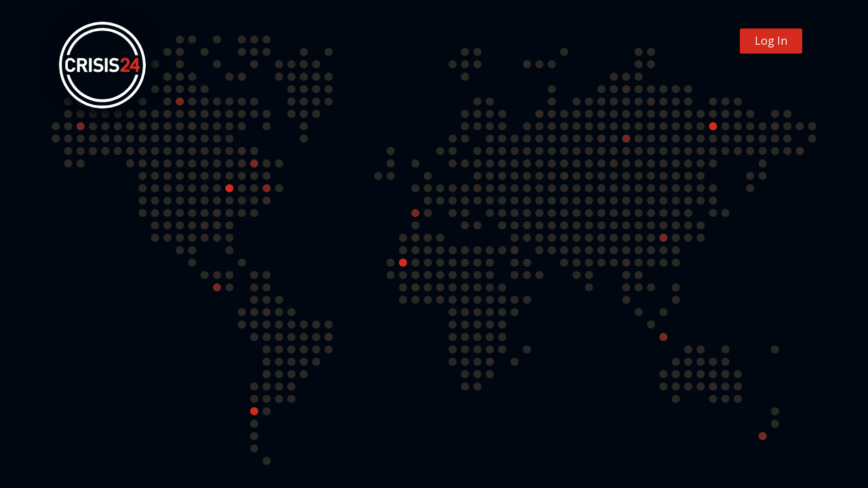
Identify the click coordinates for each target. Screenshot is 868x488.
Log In (771, 41)
